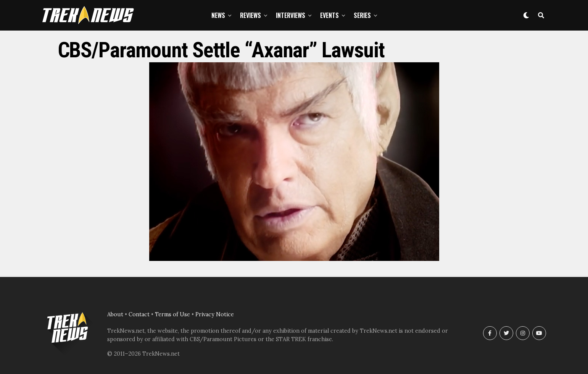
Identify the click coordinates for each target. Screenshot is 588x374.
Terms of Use (172, 314)
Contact (139, 314)
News (218, 15)
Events (329, 15)
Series (362, 15)
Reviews (251, 15)
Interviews (291, 15)
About (115, 314)
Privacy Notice (215, 314)
